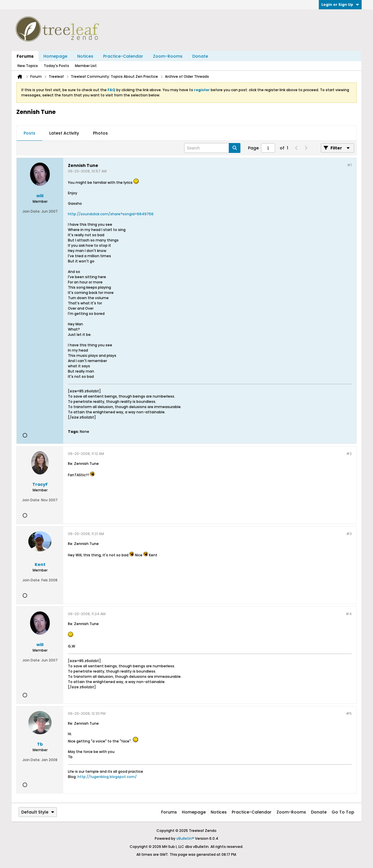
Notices (85, 56)
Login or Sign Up (340, 5)
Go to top (343, 812)
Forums (25, 56)
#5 (349, 713)
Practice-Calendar (123, 56)
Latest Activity (64, 133)
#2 (349, 454)
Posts (29, 133)
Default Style (38, 812)
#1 (349, 165)
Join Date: (31, 211)
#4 (349, 614)
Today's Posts (56, 66)
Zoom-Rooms (168, 56)
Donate (200, 56)
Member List (86, 66)
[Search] (212, 148)
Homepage (55, 56)
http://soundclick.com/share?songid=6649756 (111, 214)
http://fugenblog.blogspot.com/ (107, 777)
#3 (349, 534)
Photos (100, 133)
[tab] (29, 133)
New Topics (28, 66)
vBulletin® (185, 838)
